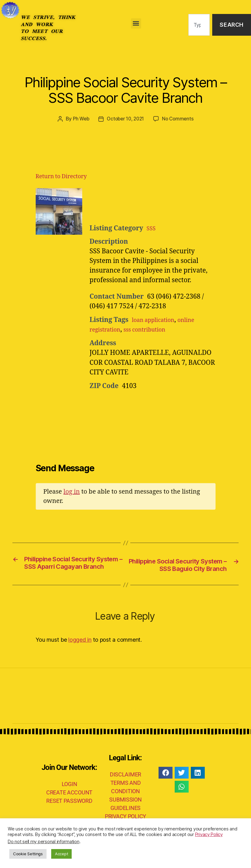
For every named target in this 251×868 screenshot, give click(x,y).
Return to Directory (61, 176)
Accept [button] (61, 854)
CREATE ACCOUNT (69, 802)
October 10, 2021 (125, 119)
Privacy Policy (209, 834)
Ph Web (79, 119)
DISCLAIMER (125, 784)
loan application (157, 320)
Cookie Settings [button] (28, 854)
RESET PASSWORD (69, 810)
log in (72, 491)
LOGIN (69, 794)
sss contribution (154, 329)
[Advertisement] (166, 203)
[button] (136, 23)
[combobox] (199, 25)
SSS (152, 228)
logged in (80, 649)
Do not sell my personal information (44, 842)
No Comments (180, 119)
